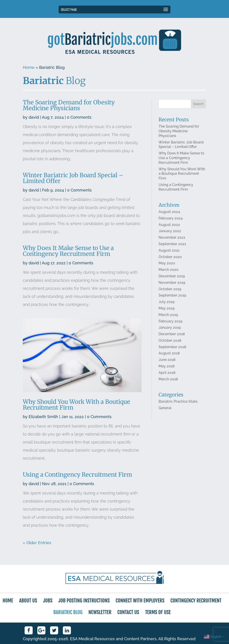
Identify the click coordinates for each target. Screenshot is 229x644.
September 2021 (172, 245)
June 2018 (167, 360)
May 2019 (166, 309)
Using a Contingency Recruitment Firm (78, 475)
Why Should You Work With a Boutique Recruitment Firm (77, 405)
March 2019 (168, 315)
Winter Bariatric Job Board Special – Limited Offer (73, 179)
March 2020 (169, 270)
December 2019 (172, 277)
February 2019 (170, 321)
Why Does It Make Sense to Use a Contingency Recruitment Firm (68, 251)
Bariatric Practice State (178, 402)
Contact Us (128, 612)
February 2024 (171, 219)
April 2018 (167, 373)
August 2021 (169, 251)
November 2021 (172, 238)
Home (29, 67)
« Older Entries (37, 543)
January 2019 (170, 328)
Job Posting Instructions (84, 601)
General (165, 408)
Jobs (48, 601)
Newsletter (100, 612)
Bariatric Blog (68, 612)
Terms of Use (158, 612)
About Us (28, 601)
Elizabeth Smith (44, 417)
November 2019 (172, 283)
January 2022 (170, 232)
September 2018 (172, 347)
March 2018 (168, 379)
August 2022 (169, 225)
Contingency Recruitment (196, 601)
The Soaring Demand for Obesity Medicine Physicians (69, 106)
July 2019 (166, 302)
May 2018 (167, 366)
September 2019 (172, 296)
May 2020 (167, 264)
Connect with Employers (140, 601)
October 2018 (170, 341)
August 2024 (169, 213)
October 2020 (170, 257)
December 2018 (172, 334)
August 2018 (169, 354)
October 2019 (170, 289)
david (34, 119)
